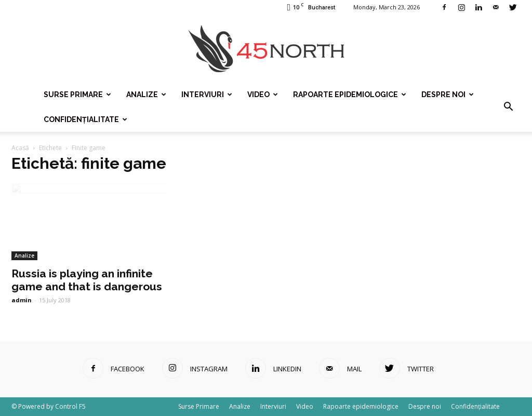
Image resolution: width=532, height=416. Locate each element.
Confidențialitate (85, 119)
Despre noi (448, 95)
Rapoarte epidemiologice (350, 95)
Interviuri (207, 95)
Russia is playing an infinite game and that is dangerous (87, 280)
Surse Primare (77, 95)
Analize (146, 95)
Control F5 (70, 406)
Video (263, 95)
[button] (508, 107)
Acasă (20, 148)
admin (22, 300)
